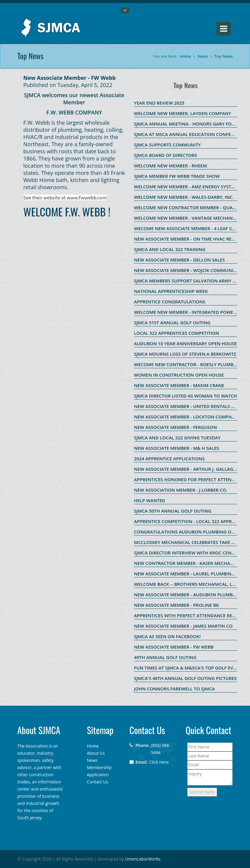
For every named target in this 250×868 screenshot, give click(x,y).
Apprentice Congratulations (170, 302)
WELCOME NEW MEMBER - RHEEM (170, 166)
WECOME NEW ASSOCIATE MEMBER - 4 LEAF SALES (188, 228)
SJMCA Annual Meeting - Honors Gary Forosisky (192, 124)
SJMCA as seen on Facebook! (167, 636)
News (203, 56)
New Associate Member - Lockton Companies (188, 417)
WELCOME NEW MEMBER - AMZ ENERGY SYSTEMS (187, 187)
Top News (224, 56)
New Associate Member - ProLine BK (176, 605)
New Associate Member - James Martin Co (183, 626)
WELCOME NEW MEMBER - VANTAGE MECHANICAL (188, 218)
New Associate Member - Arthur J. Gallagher (188, 469)
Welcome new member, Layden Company (183, 113)
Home (185, 56)
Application (98, 775)
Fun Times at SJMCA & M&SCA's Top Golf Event (188, 668)
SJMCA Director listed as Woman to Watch (185, 396)
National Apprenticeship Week (171, 291)
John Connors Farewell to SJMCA (174, 689)
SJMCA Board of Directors (166, 155)
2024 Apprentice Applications (169, 459)
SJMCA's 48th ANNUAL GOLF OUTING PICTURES (185, 678)
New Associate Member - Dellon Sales (179, 260)
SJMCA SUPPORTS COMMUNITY (167, 145)
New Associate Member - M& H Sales (177, 448)
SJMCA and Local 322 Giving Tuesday (177, 438)
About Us (96, 753)
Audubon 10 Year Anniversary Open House (185, 343)
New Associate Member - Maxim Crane (179, 385)
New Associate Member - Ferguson (175, 427)
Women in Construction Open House (179, 375)
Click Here (159, 762)
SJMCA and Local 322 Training (170, 249)
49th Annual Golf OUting (165, 657)
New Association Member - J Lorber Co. (181, 490)
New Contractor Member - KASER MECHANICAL (189, 563)
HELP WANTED (150, 500)
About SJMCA (39, 730)
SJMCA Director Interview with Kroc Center (187, 553)
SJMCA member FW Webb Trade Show (177, 176)
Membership (99, 767)
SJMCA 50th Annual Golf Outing (173, 511)
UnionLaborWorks (143, 859)
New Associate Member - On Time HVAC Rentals (190, 239)
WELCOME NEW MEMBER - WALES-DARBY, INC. (184, 197)
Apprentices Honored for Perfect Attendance (190, 479)
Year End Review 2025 (159, 103)
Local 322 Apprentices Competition (177, 333)
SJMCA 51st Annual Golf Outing (172, 323)
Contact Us (98, 782)
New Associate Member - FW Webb (174, 647)
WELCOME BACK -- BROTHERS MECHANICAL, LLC (186, 584)
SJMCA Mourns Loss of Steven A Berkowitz (185, 354)
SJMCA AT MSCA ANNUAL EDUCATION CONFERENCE (190, 134)
